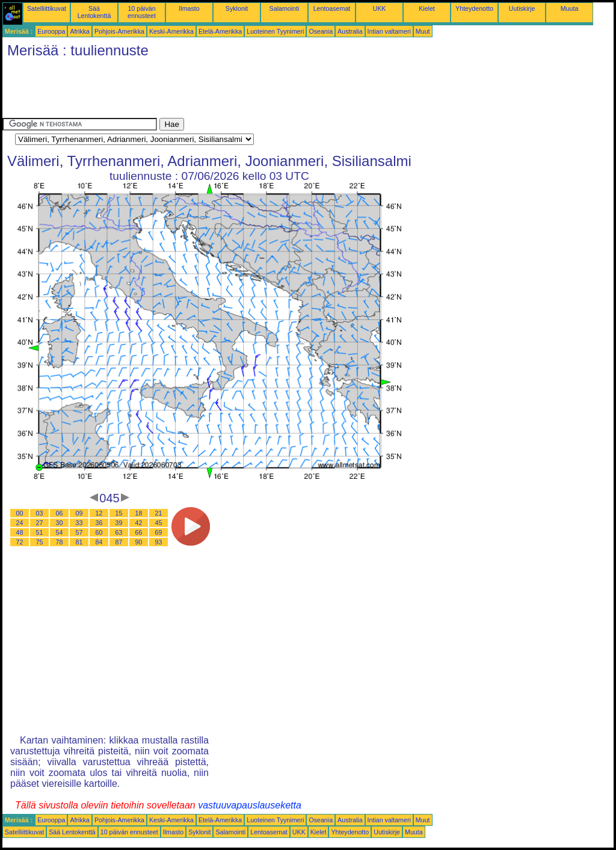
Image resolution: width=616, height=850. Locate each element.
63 (119, 532)
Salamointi (285, 8)
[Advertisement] (221, 91)
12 (99, 513)
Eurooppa (51, 31)
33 (79, 523)
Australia (350, 31)
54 (60, 532)
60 (99, 532)
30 (60, 523)
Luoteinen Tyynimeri (275, 31)
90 (139, 542)
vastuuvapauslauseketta (250, 805)
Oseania (321, 31)
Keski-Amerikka (171, 31)
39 (119, 523)
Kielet (427, 8)
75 (40, 542)
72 (20, 542)
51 (40, 532)
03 (40, 513)
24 (20, 523)
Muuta (570, 8)
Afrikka (80, 31)
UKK (380, 8)
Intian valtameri (389, 31)
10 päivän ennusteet (142, 12)
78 (60, 542)
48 (20, 532)
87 (119, 542)
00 (20, 513)
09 (79, 513)
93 (159, 542)
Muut (423, 31)
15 (119, 513)
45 (159, 523)
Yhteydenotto (474, 8)
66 (139, 532)
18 (139, 513)
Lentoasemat (332, 8)
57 (79, 532)
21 (159, 513)
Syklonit (237, 8)
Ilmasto (189, 8)
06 (60, 513)
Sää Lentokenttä (94, 12)
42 (139, 523)
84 (99, 542)
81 (79, 542)
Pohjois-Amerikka (119, 31)
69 (159, 532)
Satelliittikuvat (47, 8)
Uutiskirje (522, 8)
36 (99, 523)
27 (40, 523)
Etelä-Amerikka (220, 31)
